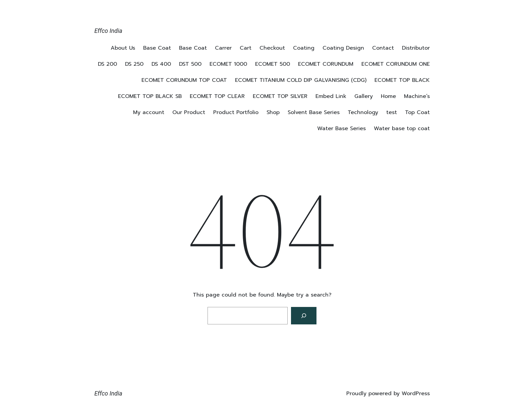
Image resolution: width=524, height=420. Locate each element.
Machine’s (417, 96)
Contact (383, 48)
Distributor (416, 48)
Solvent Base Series (314, 112)
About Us (123, 48)
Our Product (189, 112)
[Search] (304, 316)
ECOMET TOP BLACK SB (150, 96)
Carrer (223, 48)
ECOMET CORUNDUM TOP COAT (184, 80)
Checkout (272, 48)
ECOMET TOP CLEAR (217, 96)
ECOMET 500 (273, 64)
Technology (363, 112)
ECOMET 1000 (228, 64)
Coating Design (343, 48)
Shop (273, 112)
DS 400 (161, 64)
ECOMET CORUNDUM (326, 64)
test (392, 112)
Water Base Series (341, 128)
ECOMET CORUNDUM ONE (396, 64)
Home (388, 96)
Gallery (364, 96)
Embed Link (331, 96)
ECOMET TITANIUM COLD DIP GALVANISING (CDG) (301, 80)
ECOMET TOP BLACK (402, 80)
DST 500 (190, 64)
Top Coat (417, 112)
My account (149, 112)
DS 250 (134, 64)
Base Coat (157, 48)
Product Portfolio (236, 112)
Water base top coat (402, 128)
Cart (246, 48)
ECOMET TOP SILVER (280, 96)
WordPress (416, 393)
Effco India (108, 31)
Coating (304, 48)
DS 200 (107, 64)
